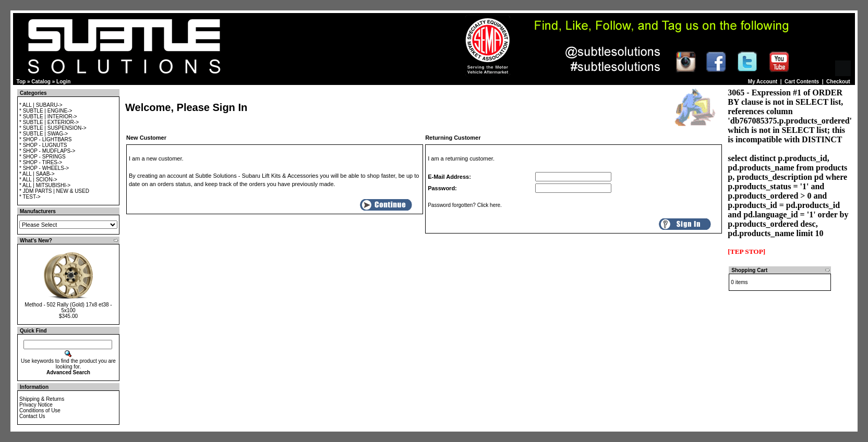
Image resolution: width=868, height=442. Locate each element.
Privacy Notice (36, 405)
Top (21, 82)
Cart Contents (802, 82)
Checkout (838, 82)
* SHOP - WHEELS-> (44, 168)
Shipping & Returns (42, 399)
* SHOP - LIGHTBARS (45, 139)
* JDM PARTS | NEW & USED (54, 191)
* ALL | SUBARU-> (41, 105)
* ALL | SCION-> (38, 180)
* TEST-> (30, 197)
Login (63, 82)
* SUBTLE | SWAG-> (44, 134)
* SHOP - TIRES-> (41, 162)
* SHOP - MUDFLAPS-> (47, 151)
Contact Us (32, 416)
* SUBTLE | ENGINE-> (46, 111)
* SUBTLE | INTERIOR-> (48, 116)
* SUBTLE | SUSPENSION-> (53, 128)
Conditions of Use (40, 410)
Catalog (41, 82)
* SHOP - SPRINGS (43, 157)
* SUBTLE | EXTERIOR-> (49, 122)
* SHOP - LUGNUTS (43, 145)
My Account (763, 82)
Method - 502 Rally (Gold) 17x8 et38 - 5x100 (68, 308)
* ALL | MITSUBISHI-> (45, 185)
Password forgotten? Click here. (465, 205)
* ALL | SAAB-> (37, 174)
